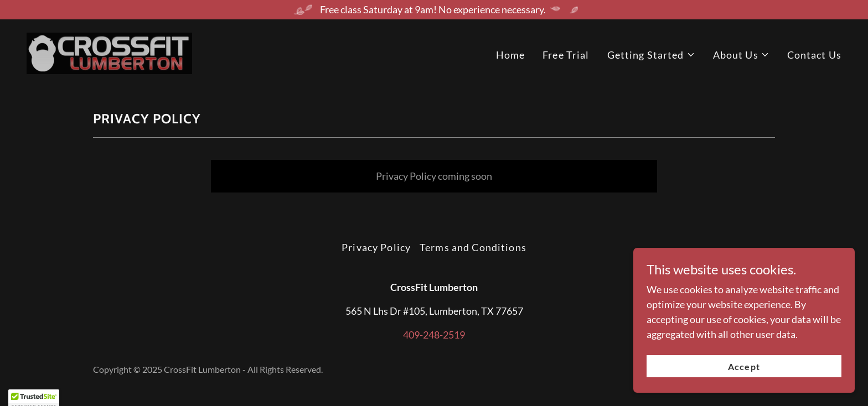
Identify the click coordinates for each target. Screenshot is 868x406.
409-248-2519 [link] (434, 335)
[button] (651, 55)
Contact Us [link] (814, 55)
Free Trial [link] (566, 55)
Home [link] (511, 55)
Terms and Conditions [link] (473, 247)
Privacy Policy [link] (376, 247)
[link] (109, 52)
